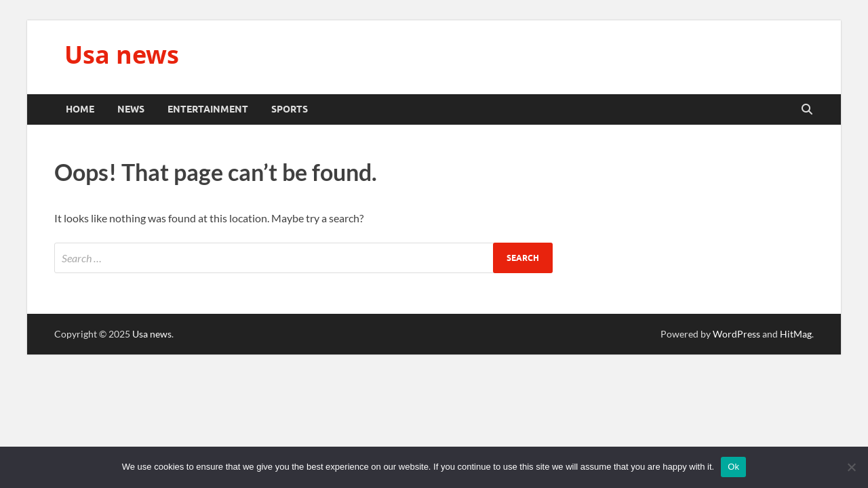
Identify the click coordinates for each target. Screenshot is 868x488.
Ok (733, 467)
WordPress (736, 334)
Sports (290, 109)
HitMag (796, 334)
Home (80, 109)
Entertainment (208, 109)
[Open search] (807, 110)
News (131, 109)
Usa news (122, 55)
